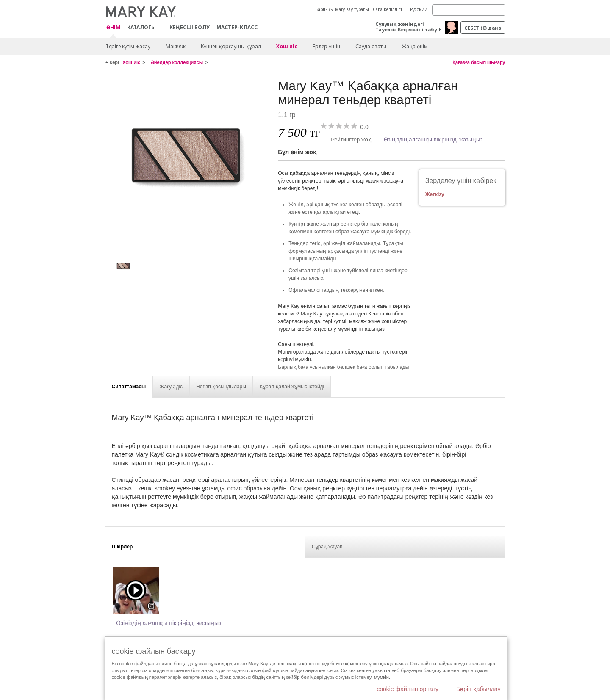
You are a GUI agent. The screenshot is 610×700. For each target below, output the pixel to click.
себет (483, 28)
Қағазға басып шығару (479, 62)
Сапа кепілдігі (387, 9)
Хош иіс (287, 46)
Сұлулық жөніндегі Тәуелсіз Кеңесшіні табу (406, 27)
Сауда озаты (371, 46)
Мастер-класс (237, 27)
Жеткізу (435, 194)
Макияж (176, 46)
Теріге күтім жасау (128, 46)
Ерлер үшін (326, 46)
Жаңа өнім (415, 46)
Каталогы (141, 27)
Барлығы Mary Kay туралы (342, 9)
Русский (419, 9)
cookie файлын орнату (408, 689)
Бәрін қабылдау (478, 689)
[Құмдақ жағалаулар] (189, 163)
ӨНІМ (113, 28)
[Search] (469, 10)
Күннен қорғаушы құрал (231, 46)
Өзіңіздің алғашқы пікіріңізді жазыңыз (433, 140)
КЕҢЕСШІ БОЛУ (190, 27)
